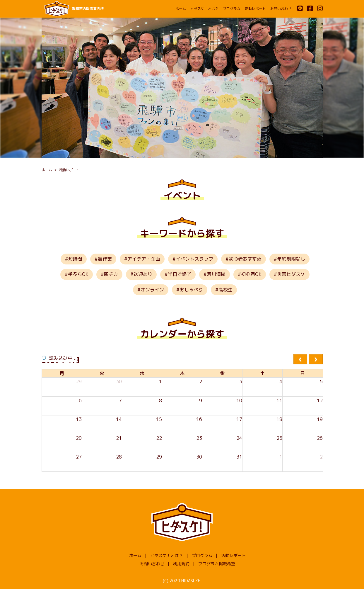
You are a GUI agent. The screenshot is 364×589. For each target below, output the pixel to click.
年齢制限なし (291, 259)
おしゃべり (191, 290)
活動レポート (255, 9)
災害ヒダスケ (291, 274)
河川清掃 (216, 274)
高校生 (225, 290)
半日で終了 (180, 274)
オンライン (152, 290)
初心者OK (251, 274)
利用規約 (181, 564)
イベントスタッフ (194, 259)
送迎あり (143, 274)
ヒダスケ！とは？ (204, 9)
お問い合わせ (281, 9)
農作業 (105, 259)
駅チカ (111, 274)
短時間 (75, 259)
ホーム (181, 9)
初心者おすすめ (245, 259)
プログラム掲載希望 (217, 564)
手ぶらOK (78, 274)
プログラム (232, 9)
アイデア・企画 (144, 259)
